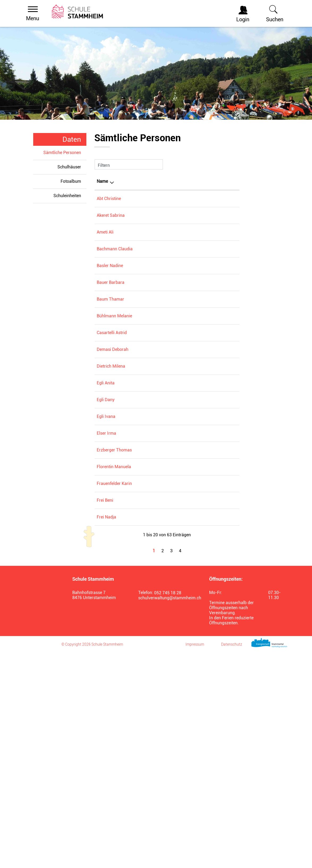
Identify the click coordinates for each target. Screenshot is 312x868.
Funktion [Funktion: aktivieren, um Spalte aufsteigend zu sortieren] (136, 181)
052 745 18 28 (168, 808)
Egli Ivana (106, 544)
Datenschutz (232, 860)
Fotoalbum (71, 181)
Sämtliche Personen (65, 152)
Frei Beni (105, 684)
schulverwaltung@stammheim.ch (167, 813)
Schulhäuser (69, 167)
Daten (72, 139)
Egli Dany (106, 519)
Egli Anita (106, 463)
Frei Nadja (106, 724)
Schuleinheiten (67, 196)
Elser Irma (106, 569)
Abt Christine (109, 199)
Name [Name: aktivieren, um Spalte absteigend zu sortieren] (102, 181)
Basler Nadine (110, 290)
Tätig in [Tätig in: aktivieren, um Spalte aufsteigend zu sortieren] (189, 181)
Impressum (195, 860)
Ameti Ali (105, 240)
